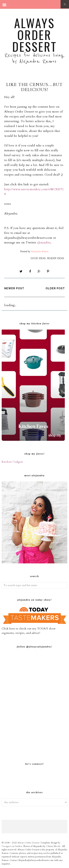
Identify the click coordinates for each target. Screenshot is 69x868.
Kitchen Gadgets (12, 462)
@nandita (44, 243)
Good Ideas (38, 258)
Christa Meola (54, 846)
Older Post (55, 288)
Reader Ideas (56, 258)
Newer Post (14, 288)
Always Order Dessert (35, 35)
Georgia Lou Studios (12, 846)
